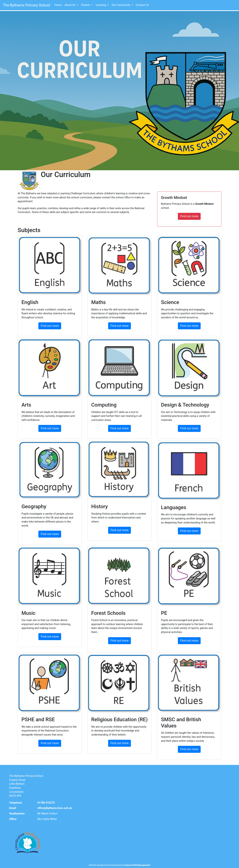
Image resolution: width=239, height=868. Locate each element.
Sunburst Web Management (137, 854)
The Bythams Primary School (27, 5)
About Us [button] (70, 5)
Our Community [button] (121, 5)
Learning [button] (101, 5)
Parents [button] (86, 5)
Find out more (191, 205)
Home (58, 5)
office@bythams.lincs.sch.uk (55, 797)
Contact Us (142, 5)
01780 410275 (46, 792)
